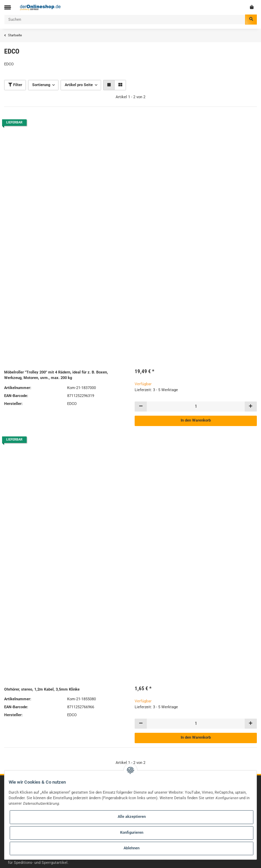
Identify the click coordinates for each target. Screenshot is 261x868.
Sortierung (41, 85)
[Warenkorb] (252, 7)
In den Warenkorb (196, 420)
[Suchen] (125, 20)
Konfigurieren (132, 833)
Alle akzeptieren (132, 817)
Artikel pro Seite (79, 85)
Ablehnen (132, 848)
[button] (109, 85)
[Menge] (196, 407)
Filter (15, 85)
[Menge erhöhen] (251, 407)
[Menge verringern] (141, 407)
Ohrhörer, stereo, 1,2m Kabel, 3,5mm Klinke (42, 689)
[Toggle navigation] (8, 7)
